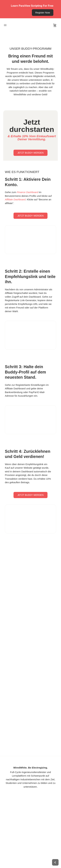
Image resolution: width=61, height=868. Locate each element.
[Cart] (55, 25)
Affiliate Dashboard (15, 199)
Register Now (43, 13)
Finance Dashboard (27, 192)
